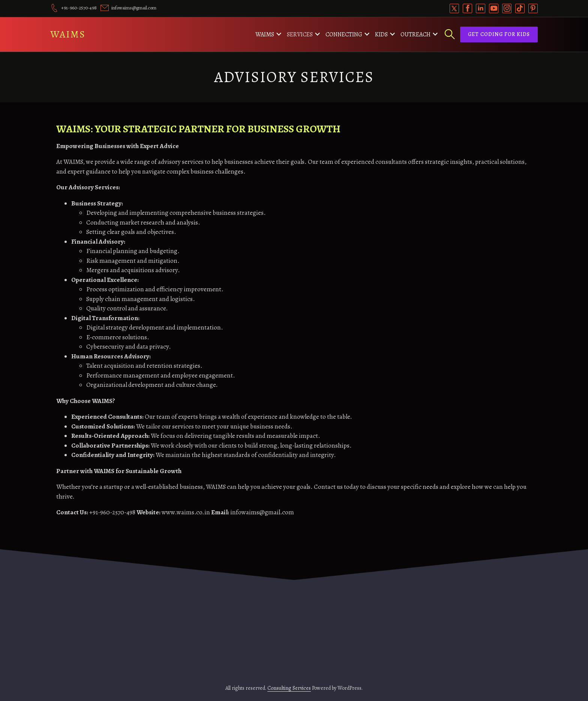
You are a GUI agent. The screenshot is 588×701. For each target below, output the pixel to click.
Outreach (415, 34)
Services (300, 34)
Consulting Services (289, 688)
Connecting (344, 34)
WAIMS (68, 34)
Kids (381, 34)
